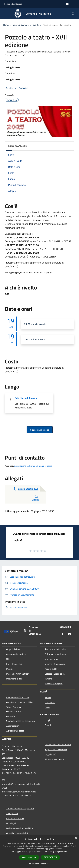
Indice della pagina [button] (17, 146)
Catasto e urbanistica (55, 674)
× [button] (76, 838)
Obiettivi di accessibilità (17, 833)
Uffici (9, 659)
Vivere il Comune (21, 25)
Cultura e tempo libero (55, 654)
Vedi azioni (25, 88)
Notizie (48, 698)
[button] (40, 863)
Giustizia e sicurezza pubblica (20, 702)
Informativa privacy (15, 818)
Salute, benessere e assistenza (21, 721)
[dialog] (39, 852)
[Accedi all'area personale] (67, 4)
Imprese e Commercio (55, 664)
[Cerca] (73, 14)
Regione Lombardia (13, 4)
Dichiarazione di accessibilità (20, 828)
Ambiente (11, 716)
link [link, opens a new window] (66, 852)
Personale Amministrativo (18, 674)
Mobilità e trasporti (54, 684)
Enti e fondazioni (14, 664)
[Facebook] (63, 634)
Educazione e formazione (18, 697)
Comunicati (50, 702)
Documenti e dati (14, 679)
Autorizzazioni (13, 726)
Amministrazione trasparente (20, 809)
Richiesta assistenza (54, 759)
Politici (9, 669)
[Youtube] (70, 634)
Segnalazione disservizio (56, 749)
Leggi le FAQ (51, 754)
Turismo (48, 679)
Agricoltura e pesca (15, 731)
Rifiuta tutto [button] (50, 857)
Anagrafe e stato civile (55, 649)
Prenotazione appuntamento (58, 745)
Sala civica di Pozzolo (26, 398)
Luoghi (48, 720)
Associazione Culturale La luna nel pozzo (33, 466)
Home (6, 25)
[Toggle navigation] (5, 13)
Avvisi (48, 707)
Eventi (36, 25)
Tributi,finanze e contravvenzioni (14, 709)
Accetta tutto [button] (29, 857)
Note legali (11, 823)
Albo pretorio (12, 813)
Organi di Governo (15, 649)
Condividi (12, 88)
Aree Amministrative (16, 654)
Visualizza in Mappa (40, 430)
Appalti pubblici (52, 669)
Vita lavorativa (52, 659)
